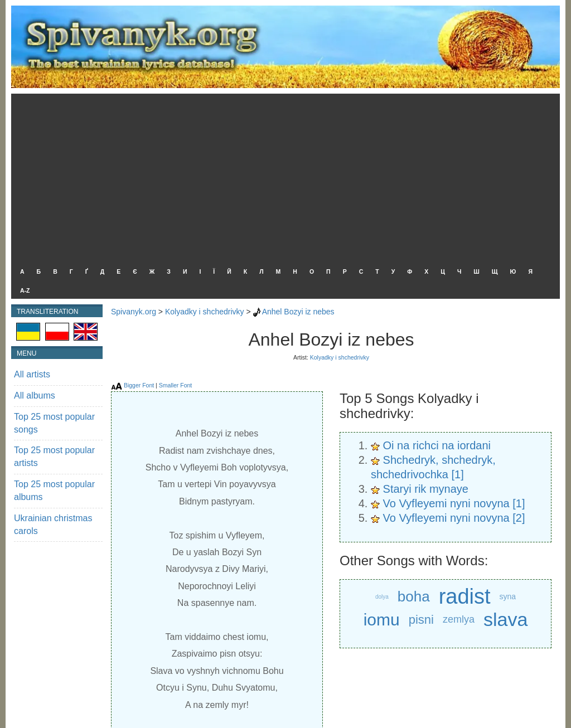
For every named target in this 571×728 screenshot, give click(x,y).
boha (414, 596)
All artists (32, 374)
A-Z (25, 290)
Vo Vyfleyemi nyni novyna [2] (454, 518)
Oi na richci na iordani (437, 445)
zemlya (459, 619)
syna (508, 596)
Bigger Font (139, 385)
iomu (382, 620)
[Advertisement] (283, 177)
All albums (35, 395)
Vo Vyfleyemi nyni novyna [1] (454, 503)
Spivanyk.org (134, 312)
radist (465, 597)
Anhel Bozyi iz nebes (298, 312)
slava (505, 619)
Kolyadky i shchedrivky (205, 312)
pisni (421, 620)
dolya (382, 597)
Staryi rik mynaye (426, 489)
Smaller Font (176, 385)
